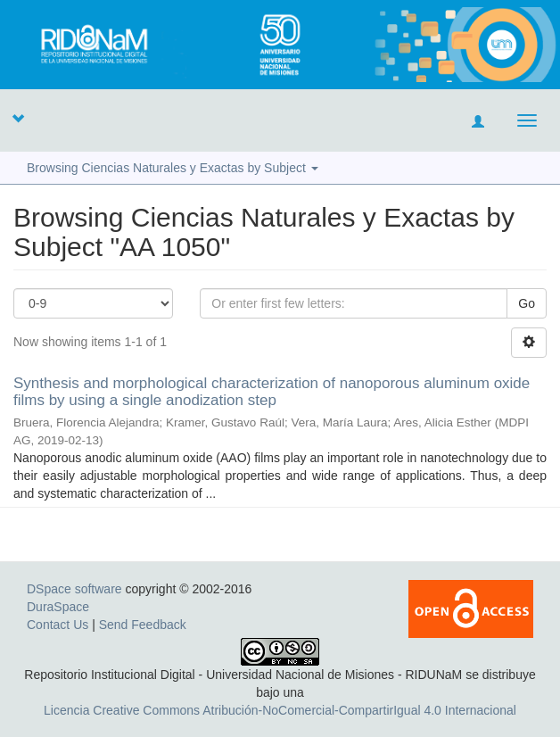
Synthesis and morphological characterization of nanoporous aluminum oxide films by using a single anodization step (272, 392)
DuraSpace (58, 607)
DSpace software (74, 589)
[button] (18, 118)
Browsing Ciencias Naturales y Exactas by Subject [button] (173, 168)
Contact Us (58, 625)
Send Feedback (143, 625)
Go (527, 303)
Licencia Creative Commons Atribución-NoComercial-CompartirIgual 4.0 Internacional (280, 710)
